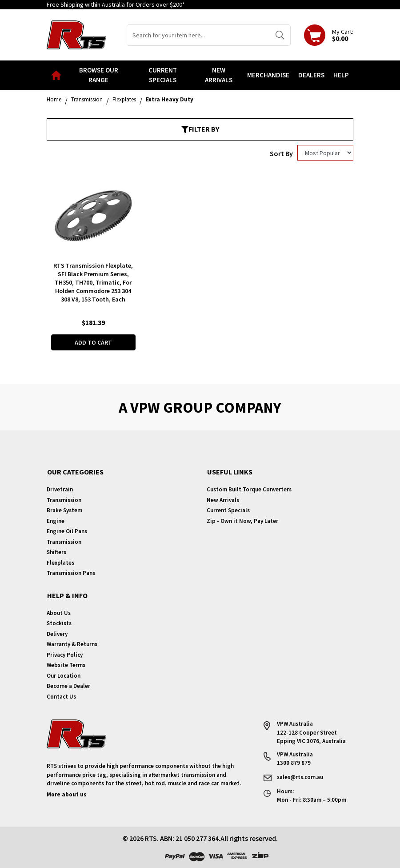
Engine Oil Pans (67, 531)
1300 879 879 (294, 763)
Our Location (64, 676)
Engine (56, 521)
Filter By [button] (200, 129)
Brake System (64, 510)
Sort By (281, 153)
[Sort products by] (325, 153)
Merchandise (268, 75)
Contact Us (61, 697)
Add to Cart (93, 342)
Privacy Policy (65, 655)
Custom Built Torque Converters (249, 489)
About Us (59, 613)
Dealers (311, 75)
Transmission (64, 500)
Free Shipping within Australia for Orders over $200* (116, 4)
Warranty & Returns (72, 644)
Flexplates (60, 563)
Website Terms (66, 665)
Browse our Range (99, 75)
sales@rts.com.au (300, 777)
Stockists (59, 623)
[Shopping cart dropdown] (329, 35)
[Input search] (198, 35)
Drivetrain (60, 489)
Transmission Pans (71, 573)
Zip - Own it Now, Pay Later (242, 521)
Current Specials (163, 75)
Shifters (56, 552)
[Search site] (280, 35)
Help (341, 75)
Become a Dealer (68, 686)
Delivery (57, 634)
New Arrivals (219, 75)
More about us (67, 794)
